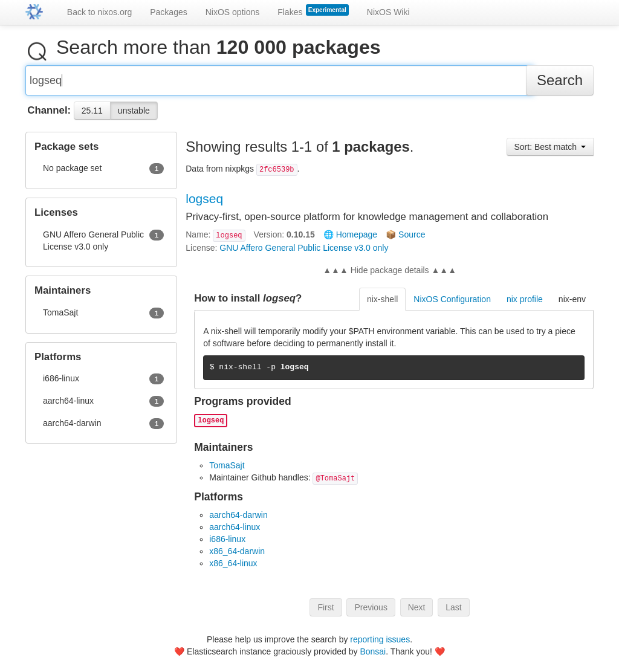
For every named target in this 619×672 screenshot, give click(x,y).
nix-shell (382, 304)
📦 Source (405, 239)
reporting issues (380, 639)
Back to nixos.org (99, 12)
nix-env (572, 304)
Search (560, 85)
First (326, 612)
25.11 (92, 115)
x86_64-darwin (237, 556)
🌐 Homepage (350, 239)
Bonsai (373, 651)
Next (417, 612)
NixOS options (232, 12)
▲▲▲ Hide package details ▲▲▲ (390, 275)
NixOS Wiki (388, 12)
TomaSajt (227, 470)
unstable (134, 115)
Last (453, 612)
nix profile (525, 304)
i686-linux (227, 544)
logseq (204, 203)
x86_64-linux (233, 568)
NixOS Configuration (452, 304)
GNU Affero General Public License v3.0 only (304, 253)
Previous (371, 612)
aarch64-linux (235, 532)
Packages (168, 12)
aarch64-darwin (238, 520)
